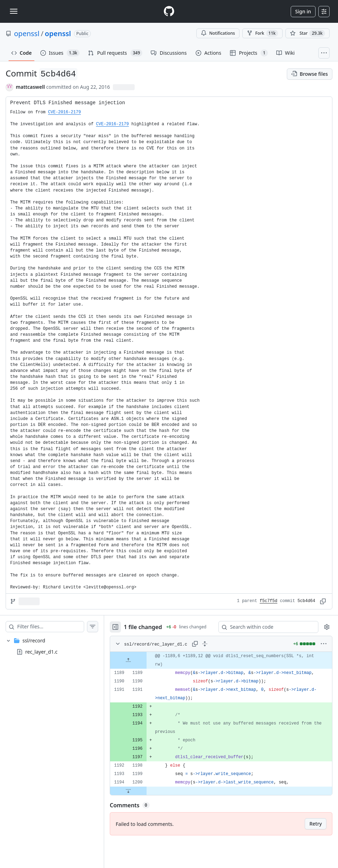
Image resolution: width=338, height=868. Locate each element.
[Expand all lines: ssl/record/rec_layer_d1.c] (205, 644)
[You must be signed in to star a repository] (307, 33)
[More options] (324, 644)
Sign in (303, 11)
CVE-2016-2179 (65, 112)
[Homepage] (169, 11)
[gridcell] (221, 660)
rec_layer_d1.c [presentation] (41, 652)
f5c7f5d (269, 601)
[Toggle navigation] (14, 11)
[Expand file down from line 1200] (128, 791)
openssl (27, 34)
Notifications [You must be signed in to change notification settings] (218, 33)
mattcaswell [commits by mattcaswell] (30, 87)
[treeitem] (52, 646)
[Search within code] (265, 627)
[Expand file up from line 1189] (128, 660)
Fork (262, 33)
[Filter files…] (50, 627)
